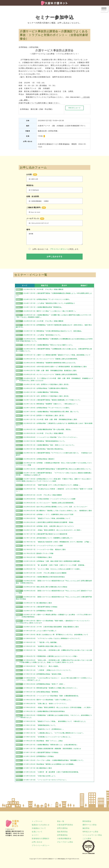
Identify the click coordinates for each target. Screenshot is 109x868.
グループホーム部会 (65, 842)
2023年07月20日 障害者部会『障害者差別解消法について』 (45, 441)
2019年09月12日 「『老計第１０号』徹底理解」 (41, 642)
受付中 (64, 285)
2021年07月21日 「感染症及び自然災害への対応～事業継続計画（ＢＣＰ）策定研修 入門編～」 (58, 542)
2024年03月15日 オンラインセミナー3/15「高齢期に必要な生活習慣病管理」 (51, 359)
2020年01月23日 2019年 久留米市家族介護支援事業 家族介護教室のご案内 (51, 627)
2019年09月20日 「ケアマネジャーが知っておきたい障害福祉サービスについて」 (52, 638)
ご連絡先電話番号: (36, 207)
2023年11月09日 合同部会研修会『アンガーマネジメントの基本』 (47, 408)
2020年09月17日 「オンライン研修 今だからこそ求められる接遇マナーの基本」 (52, 569)
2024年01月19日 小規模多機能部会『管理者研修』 (41, 392)
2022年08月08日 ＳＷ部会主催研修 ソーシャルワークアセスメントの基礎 (49, 499)
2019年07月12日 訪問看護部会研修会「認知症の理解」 (43, 674)
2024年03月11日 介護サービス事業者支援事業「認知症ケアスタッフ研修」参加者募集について (57, 355)
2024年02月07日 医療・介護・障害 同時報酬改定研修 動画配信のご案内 (50, 371)
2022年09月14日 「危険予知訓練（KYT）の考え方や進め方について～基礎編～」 (52, 485)
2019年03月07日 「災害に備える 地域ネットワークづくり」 (45, 704)
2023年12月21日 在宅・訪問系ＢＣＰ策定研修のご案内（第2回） (47, 396)
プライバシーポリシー (59, 249)
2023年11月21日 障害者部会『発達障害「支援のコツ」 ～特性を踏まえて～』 (51, 404)
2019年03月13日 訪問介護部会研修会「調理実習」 (41, 692)
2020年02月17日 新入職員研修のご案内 (38, 603)
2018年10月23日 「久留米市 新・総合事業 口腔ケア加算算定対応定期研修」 (51, 772)
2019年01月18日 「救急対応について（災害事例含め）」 (44, 729)
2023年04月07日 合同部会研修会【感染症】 (39, 459)
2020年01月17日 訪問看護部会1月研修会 (38, 611)
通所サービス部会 (90, 825)
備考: (28, 229)
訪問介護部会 (62, 828)
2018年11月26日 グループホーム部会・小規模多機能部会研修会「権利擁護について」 (54, 760)
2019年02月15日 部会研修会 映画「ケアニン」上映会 (43, 741)
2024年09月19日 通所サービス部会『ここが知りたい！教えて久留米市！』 (50, 311)
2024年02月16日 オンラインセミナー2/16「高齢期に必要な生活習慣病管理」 (51, 374)
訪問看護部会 (62, 835)
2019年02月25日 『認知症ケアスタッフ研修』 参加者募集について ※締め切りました (54, 721)
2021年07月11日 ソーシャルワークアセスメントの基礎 (43, 546)
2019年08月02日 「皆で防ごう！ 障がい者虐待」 (41, 666)
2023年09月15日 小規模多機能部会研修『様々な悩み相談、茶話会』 (48, 429)
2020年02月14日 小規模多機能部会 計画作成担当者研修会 (44, 577)
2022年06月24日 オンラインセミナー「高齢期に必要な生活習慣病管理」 (49, 503)
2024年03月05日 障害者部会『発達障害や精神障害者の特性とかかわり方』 (50, 363)
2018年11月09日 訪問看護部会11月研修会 (39, 756)
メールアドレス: (35, 218)
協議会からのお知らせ (41, 825)
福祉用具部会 (62, 832)
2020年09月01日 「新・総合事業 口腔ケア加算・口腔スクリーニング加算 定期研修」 (54, 565)
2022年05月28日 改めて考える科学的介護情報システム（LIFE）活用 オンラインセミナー (55, 507)
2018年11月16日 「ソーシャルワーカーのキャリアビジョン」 (45, 780)
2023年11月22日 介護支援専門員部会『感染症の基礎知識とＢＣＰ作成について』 (52, 400)
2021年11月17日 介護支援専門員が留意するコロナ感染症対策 (45, 534)
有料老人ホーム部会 (90, 832)
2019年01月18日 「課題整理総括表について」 (40, 725)
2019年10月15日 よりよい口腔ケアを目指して (40, 631)
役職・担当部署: (33, 196)
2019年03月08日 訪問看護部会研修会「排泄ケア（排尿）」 (45, 684)
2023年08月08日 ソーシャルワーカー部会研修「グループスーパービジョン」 (51, 437)
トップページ (37, 821)
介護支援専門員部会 (65, 825)
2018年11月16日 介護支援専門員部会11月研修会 (41, 752)
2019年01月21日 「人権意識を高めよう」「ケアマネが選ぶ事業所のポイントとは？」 (54, 733)
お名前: (32, 174)
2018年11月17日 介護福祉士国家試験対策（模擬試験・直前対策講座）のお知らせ (52, 749)
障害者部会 (87, 821)
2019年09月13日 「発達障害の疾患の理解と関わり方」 (43, 646)
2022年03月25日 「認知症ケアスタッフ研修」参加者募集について (47, 518)
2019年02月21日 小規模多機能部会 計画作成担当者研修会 (44, 711)
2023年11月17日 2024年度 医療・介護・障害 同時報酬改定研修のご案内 (50, 419)
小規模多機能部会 (64, 838)
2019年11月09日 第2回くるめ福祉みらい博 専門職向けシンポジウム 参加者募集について (56, 635)
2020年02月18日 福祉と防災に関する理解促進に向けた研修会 (45, 587)
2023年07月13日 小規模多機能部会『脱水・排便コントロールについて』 (49, 445)
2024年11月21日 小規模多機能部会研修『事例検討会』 (43, 307)
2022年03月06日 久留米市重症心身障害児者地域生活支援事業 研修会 (48, 522)
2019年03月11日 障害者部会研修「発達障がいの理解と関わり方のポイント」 (51, 688)
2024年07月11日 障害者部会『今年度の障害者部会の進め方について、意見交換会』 (53, 331)
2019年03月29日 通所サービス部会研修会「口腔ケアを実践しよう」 (48, 700)
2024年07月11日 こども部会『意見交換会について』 (42, 335)
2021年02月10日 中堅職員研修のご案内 (38, 557)
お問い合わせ (37, 842)
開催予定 (45, 285)
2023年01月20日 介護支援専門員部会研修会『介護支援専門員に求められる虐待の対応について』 (58, 469)
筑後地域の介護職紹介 (41, 838)
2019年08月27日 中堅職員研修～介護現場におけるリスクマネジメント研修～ (51, 656)
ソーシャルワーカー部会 (92, 835)
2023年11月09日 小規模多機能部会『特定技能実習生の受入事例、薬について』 (51, 412)
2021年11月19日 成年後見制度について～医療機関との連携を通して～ (48, 538)
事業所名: (30, 185)
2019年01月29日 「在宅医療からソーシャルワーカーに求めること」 (48, 737)
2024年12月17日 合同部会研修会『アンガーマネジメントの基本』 (47, 299)
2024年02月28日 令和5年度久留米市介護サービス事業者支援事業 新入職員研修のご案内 (55, 367)
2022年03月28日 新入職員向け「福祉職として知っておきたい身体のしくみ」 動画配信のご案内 (58, 511)
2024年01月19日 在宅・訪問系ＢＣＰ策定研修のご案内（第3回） (47, 384)
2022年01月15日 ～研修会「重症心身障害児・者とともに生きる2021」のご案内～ (53, 530)
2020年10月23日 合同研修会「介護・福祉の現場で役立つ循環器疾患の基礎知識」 (52, 561)
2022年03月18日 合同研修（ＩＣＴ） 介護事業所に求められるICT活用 (48, 514)
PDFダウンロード (74, 108)
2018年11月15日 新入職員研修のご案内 (38, 768)
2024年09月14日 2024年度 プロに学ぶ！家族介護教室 (43, 321)
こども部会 (87, 838)
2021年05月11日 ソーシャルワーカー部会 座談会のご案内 (45, 549)
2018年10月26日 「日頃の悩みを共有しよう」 (40, 776)
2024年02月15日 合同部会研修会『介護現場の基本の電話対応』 (46, 388)
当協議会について (39, 828)
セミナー (35, 835)
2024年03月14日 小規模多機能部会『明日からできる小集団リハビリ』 (48, 345)
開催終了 (84, 285)
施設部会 (86, 828)
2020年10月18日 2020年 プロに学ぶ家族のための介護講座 (45, 573)
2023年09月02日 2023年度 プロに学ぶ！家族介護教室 (43, 433)
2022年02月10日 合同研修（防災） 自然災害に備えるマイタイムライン (49, 526)
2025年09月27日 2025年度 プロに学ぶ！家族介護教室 (43, 289)
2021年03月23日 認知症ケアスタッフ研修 (38, 553)
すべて (25, 286)
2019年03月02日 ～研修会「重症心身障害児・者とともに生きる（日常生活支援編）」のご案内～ (58, 707)
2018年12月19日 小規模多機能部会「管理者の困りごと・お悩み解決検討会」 (51, 745)
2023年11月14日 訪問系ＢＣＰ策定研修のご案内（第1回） (44, 416)
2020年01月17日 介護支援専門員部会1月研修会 (40, 607)
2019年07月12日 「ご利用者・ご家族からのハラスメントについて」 (48, 670)
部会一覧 (61, 821)
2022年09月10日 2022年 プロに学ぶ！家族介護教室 (43, 495)
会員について (37, 832)
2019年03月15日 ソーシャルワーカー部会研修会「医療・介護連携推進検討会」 (51, 696)
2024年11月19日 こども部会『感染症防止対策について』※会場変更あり (49, 303)
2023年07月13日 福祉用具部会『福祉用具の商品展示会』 (44, 449)
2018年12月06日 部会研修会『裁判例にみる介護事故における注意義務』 (49, 764)
